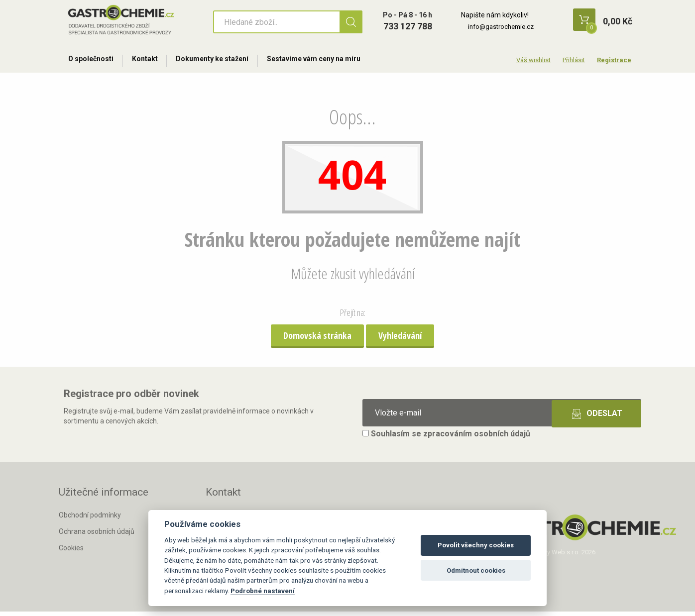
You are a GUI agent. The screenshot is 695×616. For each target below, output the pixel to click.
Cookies (71, 552)
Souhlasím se (446, 438)
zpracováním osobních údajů (477, 438)
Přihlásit (574, 60)
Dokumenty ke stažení (223, 61)
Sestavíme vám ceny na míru (328, 61)
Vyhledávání (400, 339)
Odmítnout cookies (476, 570)
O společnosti (93, 61)
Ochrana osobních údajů (97, 535)
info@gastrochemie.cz (501, 27)
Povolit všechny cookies (476, 545)
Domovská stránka (317, 339)
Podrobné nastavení (263, 591)
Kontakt (151, 61)
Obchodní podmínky (90, 519)
